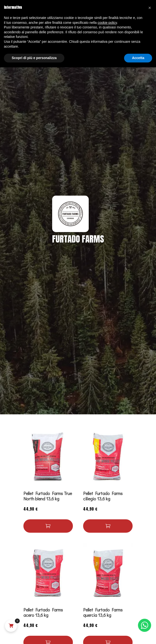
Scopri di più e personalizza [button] (34, 58)
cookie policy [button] (107, 23)
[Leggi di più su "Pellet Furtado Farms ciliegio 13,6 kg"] (108, 526)
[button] (150, 8)
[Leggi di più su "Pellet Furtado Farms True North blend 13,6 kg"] (48, 526)
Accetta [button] (138, 58)
